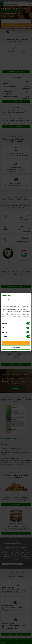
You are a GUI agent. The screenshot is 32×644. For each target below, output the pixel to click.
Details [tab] (16, 299)
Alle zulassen (16, 343)
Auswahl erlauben (16, 348)
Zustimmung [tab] (6, 299)
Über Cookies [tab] (26, 299)
